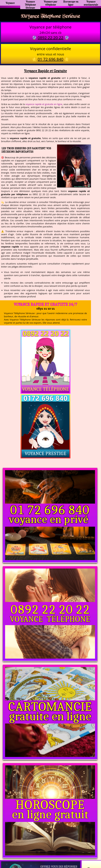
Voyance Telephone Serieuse (51, 16)
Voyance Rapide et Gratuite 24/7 (45, 305)
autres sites (84, 857)
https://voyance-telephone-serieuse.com (50, 829)
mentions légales (68, 857)
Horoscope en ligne (71, 3)
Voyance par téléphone (50, 3)
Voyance (10, 3)
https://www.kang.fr (25, 851)
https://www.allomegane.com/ (83, 851)
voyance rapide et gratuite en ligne (44, 105)
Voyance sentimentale (91, 3)
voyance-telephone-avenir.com (52, 851)
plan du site (52, 857)
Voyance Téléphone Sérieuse (30, 4)
